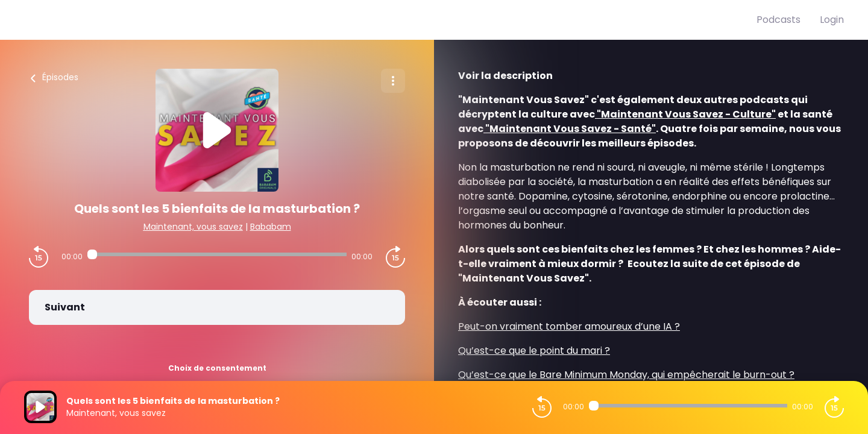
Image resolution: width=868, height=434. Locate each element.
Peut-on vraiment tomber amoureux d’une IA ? (569, 326)
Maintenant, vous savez (193, 227)
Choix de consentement (217, 368)
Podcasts (778, 20)
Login (832, 20)
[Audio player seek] (217, 254)
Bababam (271, 227)
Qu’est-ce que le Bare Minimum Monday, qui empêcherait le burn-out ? (626, 375)
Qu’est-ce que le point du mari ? (534, 351)
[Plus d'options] (393, 81)
